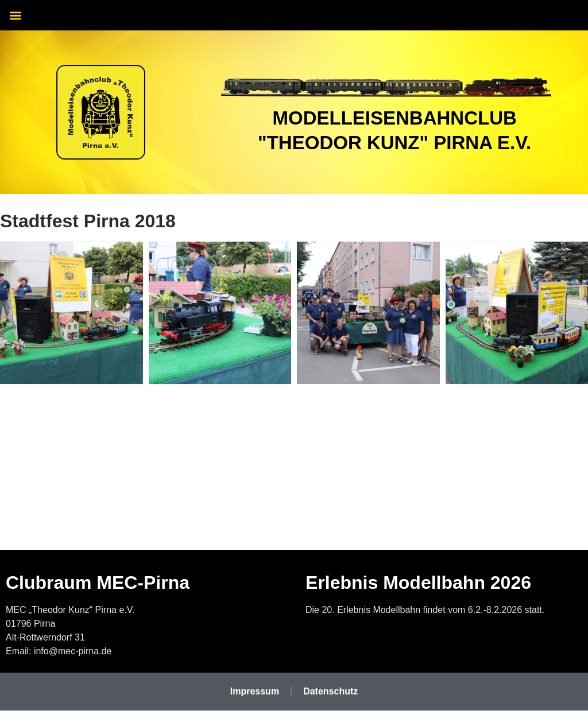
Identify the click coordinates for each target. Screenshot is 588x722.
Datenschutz (330, 691)
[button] (15, 15)
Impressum (255, 691)
